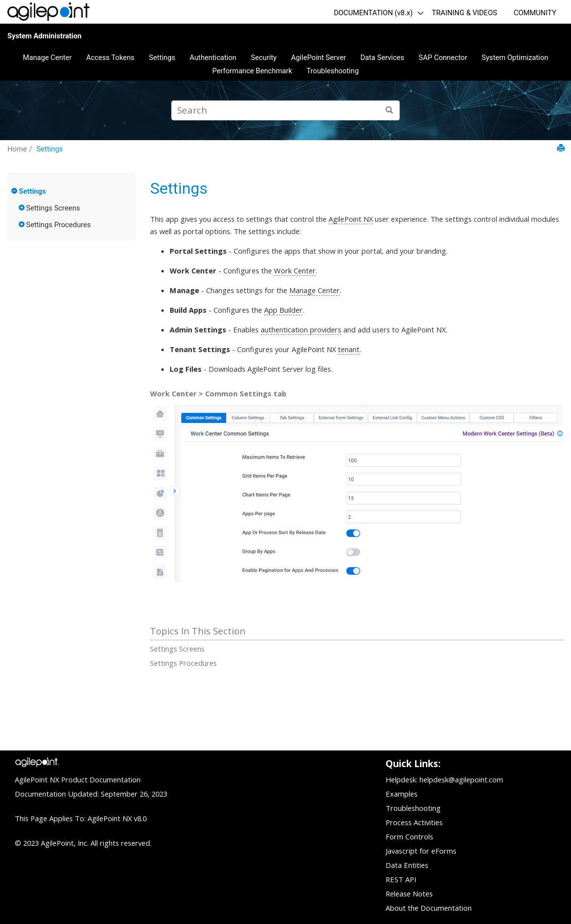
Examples (402, 794)
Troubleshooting (332, 71)
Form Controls (409, 836)
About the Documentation (429, 908)
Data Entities (407, 865)
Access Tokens (110, 58)
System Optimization (515, 58)
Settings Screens (53, 208)
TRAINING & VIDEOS (465, 13)
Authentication (213, 58)
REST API (401, 879)
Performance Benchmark (252, 71)
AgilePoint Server (319, 58)
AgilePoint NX (351, 219)
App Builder (283, 310)
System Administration (45, 36)
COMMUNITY (535, 13)
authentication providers (301, 329)
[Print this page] (561, 148)
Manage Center (47, 58)
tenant (349, 349)
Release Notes (409, 894)
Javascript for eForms (421, 851)
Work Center (295, 270)
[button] (15, 191)
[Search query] (285, 110)
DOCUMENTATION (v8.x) (373, 13)
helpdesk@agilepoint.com (461, 779)
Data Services (382, 58)
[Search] (390, 110)
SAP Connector (443, 58)
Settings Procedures (59, 225)
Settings (162, 58)
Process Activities (414, 822)
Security (264, 58)
